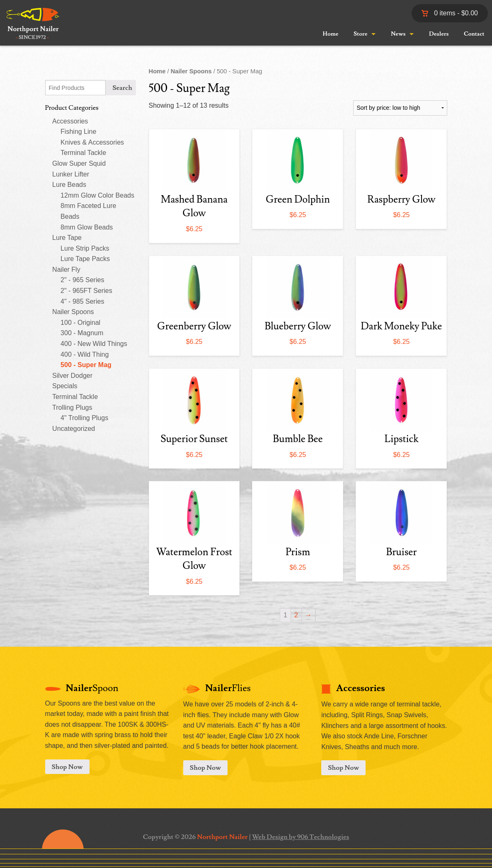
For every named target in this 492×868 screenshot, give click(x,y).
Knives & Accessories (92, 142)
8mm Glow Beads (87, 227)
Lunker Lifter (71, 174)
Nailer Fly (66, 270)
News (398, 34)
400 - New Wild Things (94, 344)
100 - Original (80, 323)
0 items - (450, 13)
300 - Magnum (82, 333)
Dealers (439, 34)
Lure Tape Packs (85, 259)
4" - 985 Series (82, 301)
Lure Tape (67, 238)
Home (330, 34)
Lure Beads (69, 185)
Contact (474, 34)
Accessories (70, 121)
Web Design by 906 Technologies (301, 837)
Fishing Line (78, 132)
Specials (65, 386)
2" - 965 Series (82, 280)
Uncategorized (74, 429)
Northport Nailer (222, 837)
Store (360, 34)
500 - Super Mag (86, 365)
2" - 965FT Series (86, 291)
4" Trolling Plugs (84, 418)
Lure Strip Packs (85, 248)
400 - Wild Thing (85, 354)
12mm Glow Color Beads (97, 195)
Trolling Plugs (72, 407)
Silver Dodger (72, 376)
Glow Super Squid (79, 163)
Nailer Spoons (73, 312)
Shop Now (67, 767)
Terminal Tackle (83, 153)
